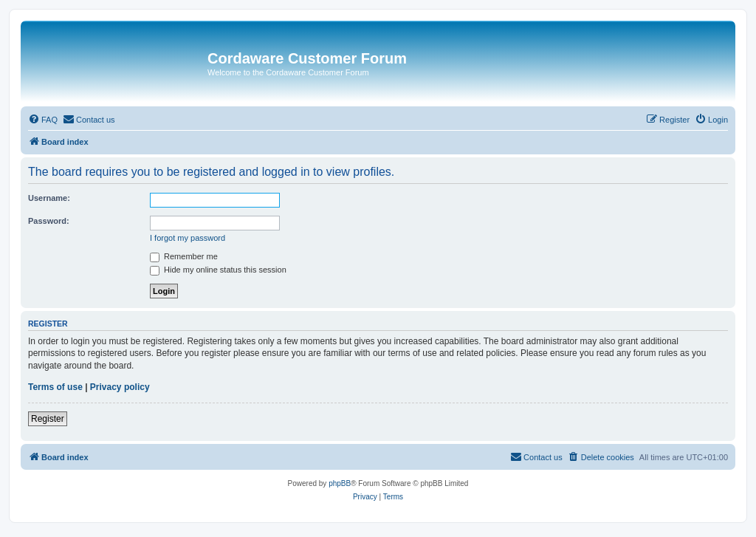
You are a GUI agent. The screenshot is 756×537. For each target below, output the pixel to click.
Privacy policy (120, 387)
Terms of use (55, 387)
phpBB (340, 483)
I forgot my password (188, 238)
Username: (49, 198)
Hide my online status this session (218, 270)
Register (48, 419)
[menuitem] (43, 120)
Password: (49, 221)
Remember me (184, 256)
